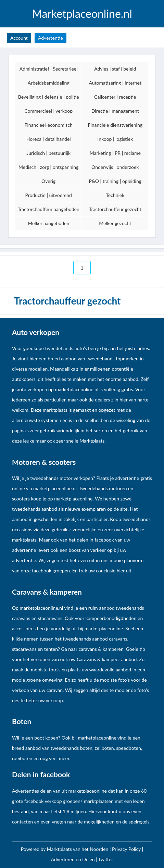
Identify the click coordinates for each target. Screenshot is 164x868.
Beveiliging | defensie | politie (49, 97)
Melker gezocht (115, 223)
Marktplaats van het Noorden (78, 849)
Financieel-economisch (49, 125)
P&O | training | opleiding (115, 181)
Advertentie (51, 38)
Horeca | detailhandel (49, 139)
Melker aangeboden (48, 223)
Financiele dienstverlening (115, 125)
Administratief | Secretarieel (49, 69)
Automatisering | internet (115, 83)
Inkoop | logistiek (115, 139)
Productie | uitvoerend (48, 195)
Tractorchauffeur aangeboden (49, 209)
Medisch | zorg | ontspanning (48, 167)
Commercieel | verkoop (48, 111)
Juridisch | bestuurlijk (48, 153)
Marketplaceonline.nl (82, 14)
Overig (48, 181)
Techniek (115, 195)
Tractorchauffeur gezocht (115, 209)
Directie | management (115, 111)
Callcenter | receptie (115, 97)
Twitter (106, 859)
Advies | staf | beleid (115, 69)
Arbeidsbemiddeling (49, 83)
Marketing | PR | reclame (115, 153)
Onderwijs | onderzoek (115, 167)
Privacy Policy (127, 849)
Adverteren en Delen (73, 859)
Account (19, 38)
